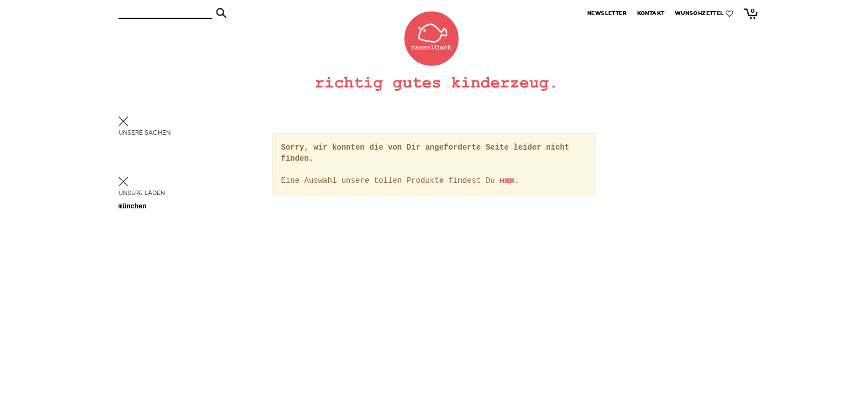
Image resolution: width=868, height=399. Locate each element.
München (132, 207)
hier (507, 181)
